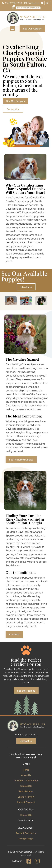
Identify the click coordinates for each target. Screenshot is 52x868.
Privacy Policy (26, 839)
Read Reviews (26, 791)
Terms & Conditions (26, 833)
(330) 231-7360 (26, 820)
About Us (26, 775)
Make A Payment (26, 802)
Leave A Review (26, 797)
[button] (13, 29)
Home (26, 770)
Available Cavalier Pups (26, 780)
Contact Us (26, 786)
